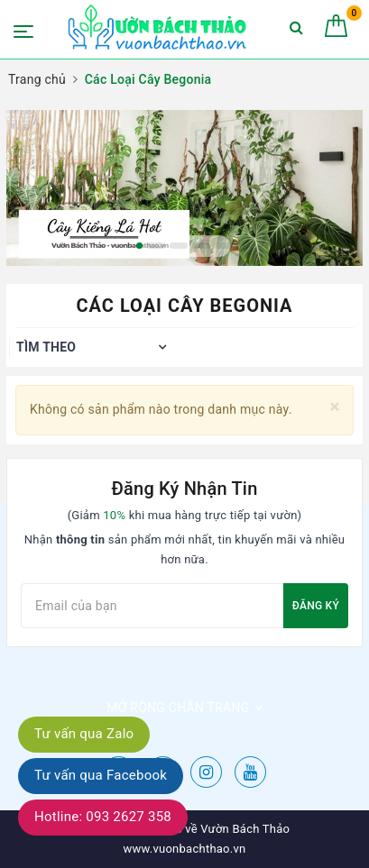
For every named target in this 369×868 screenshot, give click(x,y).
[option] (184, 188)
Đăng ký (316, 606)
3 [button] (179, 246)
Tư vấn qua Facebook (101, 775)
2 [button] (156, 246)
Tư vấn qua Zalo (84, 734)
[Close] (335, 407)
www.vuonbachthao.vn (185, 849)
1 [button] (139, 246)
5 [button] (224, 246)
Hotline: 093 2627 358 (103, 817)
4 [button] (201, 246)
